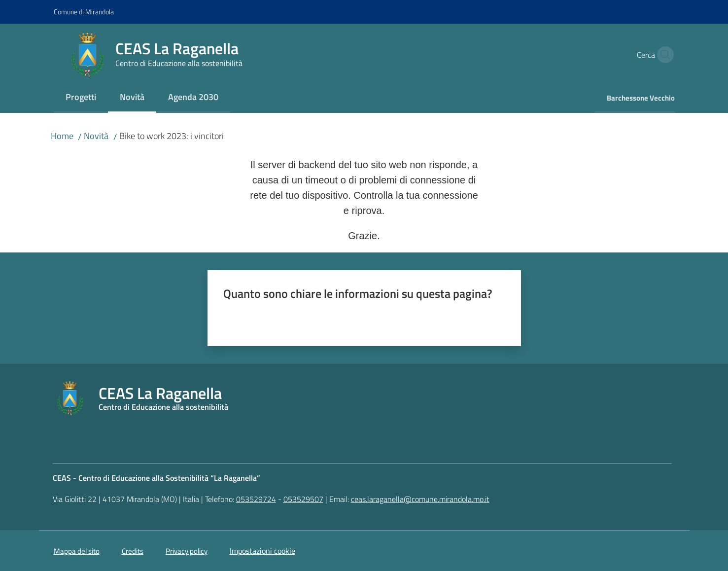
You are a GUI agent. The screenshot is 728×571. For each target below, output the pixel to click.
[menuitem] (81, 98)
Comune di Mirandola (84, 12)
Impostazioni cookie (262, 551)
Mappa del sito (77, 551)
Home (62, 136)
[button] (663, 55)
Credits (133, 551)
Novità (96, 136)
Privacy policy (187, 551)
